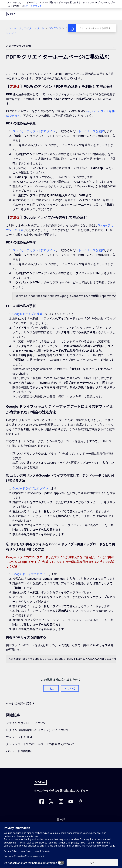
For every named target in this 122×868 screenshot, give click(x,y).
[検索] (92, 28)
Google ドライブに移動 (27, 314)
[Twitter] (51, 802)
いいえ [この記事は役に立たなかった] (71, 688)
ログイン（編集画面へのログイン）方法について (37, 730)
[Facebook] (42, 802)
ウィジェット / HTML (20, 737)
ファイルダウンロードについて (26, 723)
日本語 (61, 820)
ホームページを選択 (91, 131)
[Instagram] (61, 802)
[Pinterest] (80, 802)
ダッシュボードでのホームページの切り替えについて (40, 744)
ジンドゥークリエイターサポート (25, 28)
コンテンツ (55, 28)
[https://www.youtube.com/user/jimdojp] (71, 802)
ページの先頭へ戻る (20, 703)
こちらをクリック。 (34, 6)
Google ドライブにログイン (30, 488)
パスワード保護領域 (19, 751)
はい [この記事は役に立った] (53, 688)
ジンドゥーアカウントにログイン (34, 131)
